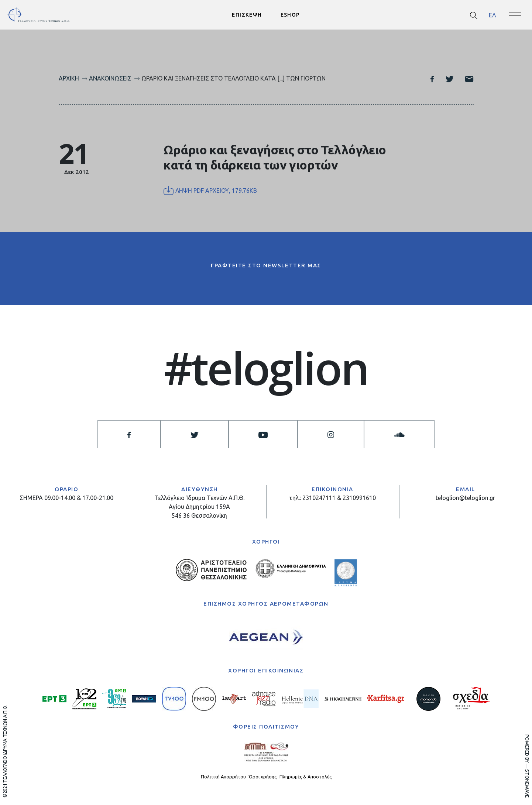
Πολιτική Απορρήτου (223, 777)
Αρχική (69, 78)
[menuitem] (492, 15)
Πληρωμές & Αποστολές (306, 777)
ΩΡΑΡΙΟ (66, 489)
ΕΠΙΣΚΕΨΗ (247, 15)
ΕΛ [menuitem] (492, 15)
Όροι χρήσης (263, 777)
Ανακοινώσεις (110, 78)
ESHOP (290, 15)
